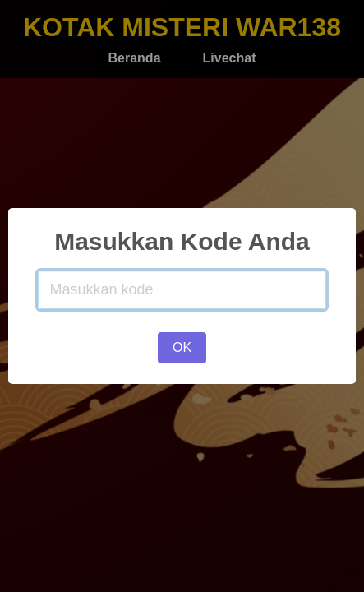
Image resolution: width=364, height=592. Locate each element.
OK (182, 347)
